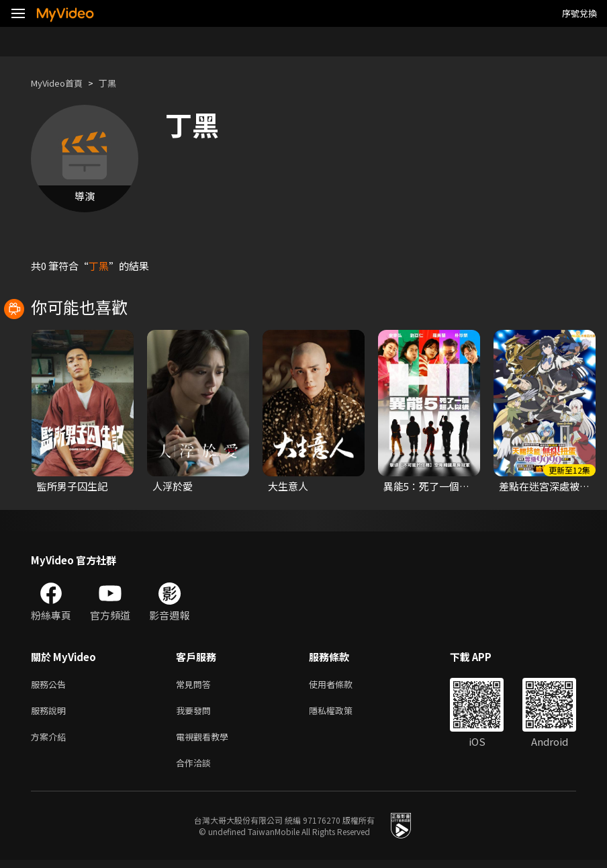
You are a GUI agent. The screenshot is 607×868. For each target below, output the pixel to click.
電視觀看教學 (206, 741)
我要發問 (196, 713)
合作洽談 (196, 770)
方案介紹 (51, 741)
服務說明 (51, 713)
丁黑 (118, 83)
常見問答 (196, 685)
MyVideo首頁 (61, 83)
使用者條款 (342, 685)
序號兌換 (579, 13)
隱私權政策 (342, 713)
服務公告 (51, 685)
